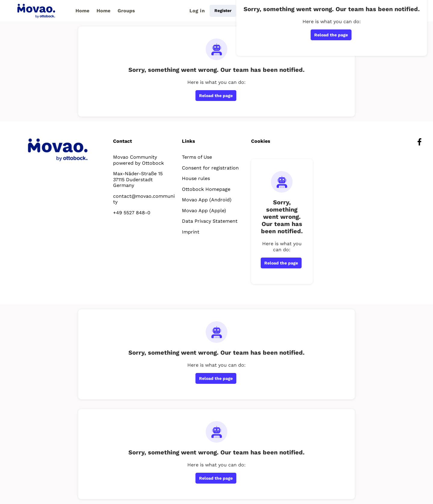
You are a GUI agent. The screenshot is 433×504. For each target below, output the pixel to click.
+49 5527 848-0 (132, 213)
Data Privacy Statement (210, 221)
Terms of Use (197, 157)
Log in (197, 11)
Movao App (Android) (207, 200)
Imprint (191, 232)
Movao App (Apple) (204, 211)
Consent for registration (210, 168)
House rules (196, 178)
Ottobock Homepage (206, 189)
